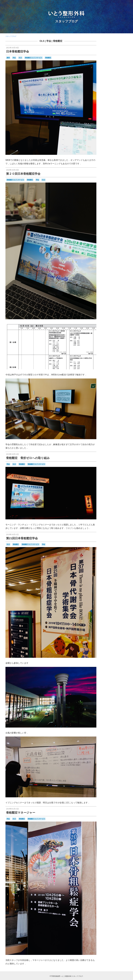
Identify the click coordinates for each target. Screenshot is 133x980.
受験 (105, 191)
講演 (8, 58)
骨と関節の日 (110, 221)
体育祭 (109, 185)
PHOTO (107, 159)
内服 (122, 185)
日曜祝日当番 (120, 199)
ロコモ (120, 180)
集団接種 (123, 218)
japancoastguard (109, 154)
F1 (120, 151)
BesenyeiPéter (114, 147)
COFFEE (106, 152)
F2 (122, 152)
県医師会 (111, 209)
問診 (123, 191)
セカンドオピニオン (112, 173)
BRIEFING (124, 147)
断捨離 (120, 196)
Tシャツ (113, 162)
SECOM (115, 159)
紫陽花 (122, 209)
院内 (115, 218)
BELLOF (106, 147)
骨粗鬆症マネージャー (21, 813)
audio (118, 145)
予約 (125, 182)
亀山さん (118, 182)
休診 (104, 185)
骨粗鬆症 (58, 41)
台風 (109, 191)
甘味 (105, 209)
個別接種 (116, 185)
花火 (120, 212)
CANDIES (113, 149)
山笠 (116, 193)
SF (120, 159)
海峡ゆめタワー (117, 204)
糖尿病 (117, 209)
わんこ (110, 167)
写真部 (107, 188)
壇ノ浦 (106, 193)
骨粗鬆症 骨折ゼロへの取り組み (28, 458)
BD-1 (123, 144)
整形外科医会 (113, 196)
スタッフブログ (67, 21)
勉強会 (113, 188)
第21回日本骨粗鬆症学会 (22, 538)
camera (106, 149)
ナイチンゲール (112, 175)
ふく (122, 165)
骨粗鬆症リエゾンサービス (34, 58)
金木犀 (120, 215)
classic (120, 149)
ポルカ (120, 177)
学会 (49, 41)
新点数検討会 (110, 199)
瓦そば (123, 206)
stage (106, 162)
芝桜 (115, 212)
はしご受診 (116, 165)
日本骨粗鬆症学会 (18, 51)
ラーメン (110, 180)
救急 (123, 193)
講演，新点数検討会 (110, 215)
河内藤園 (121, 201)
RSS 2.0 (106, 254)
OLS (42, 41)
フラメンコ (122, 175)
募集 (119, 188)
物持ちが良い (115, 206)
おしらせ (109, 165)
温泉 (109, 206)
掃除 (120, 193)
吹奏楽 (118, 191)
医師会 (124, 188)
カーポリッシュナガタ (111, 170)
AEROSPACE (109, 144)
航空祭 (110, 212)
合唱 (113, 191)
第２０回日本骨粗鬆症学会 (23, 174)
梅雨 (116, 201)
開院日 (110, 218)
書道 (107, 201)
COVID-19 (114, 151)
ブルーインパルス (110, 177)
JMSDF (118, 154)
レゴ (115, 180)
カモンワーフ (120, 167)
